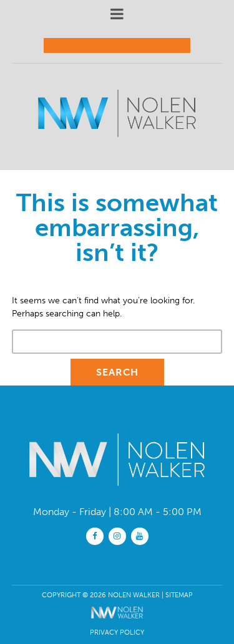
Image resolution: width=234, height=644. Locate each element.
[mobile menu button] (117, 14)
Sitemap (179, 595)
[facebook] (95, 535)
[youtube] (140, 535)
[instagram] (117, 535)
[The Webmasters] (117, 621)
